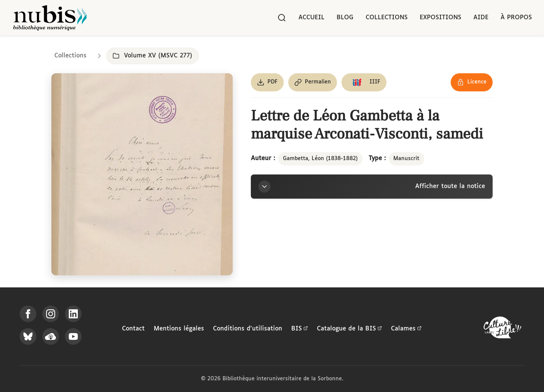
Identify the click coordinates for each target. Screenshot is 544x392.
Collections (387, 18)
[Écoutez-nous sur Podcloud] (51, 336)
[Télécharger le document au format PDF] (267, 82)
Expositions (440, 18)
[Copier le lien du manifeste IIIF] (364, 82)
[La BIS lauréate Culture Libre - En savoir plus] (502, 329)
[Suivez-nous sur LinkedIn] (73, 314)
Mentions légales (179, 329)
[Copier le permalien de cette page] (313, 82)
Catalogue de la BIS (349, 329)
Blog (345, 18)
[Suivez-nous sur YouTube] (73, 336)
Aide (481, 18)
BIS (300, 329)
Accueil (311, 18)
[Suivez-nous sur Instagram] (51, 314)
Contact (133, 329)
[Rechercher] (282, 18)
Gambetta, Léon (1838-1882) (320, 159)
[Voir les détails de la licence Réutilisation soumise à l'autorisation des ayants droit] (472, 82)
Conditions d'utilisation (248, 329)
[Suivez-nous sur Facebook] (28, 314)
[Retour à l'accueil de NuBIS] (50, 18)
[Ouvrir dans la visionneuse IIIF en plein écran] (142, 174)
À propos (516, 18)
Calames (406, 329)
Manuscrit (406, 159)
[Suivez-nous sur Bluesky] (28, 336)
